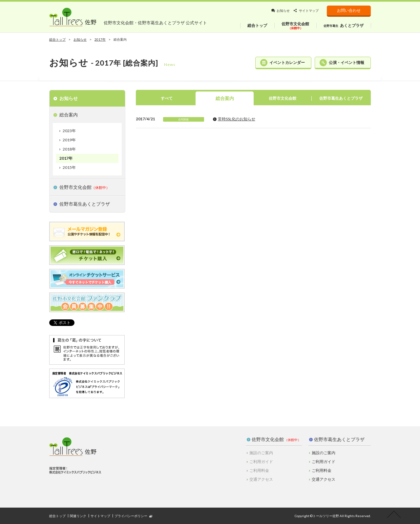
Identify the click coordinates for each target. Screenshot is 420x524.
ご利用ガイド (324, 462)
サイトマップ (309, 10)
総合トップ (57, 39)
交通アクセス (324, 479)
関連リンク (78, 516)
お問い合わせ (349, 10)
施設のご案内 (324, 453)
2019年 (69, 140)
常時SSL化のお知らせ (237, 119)
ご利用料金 (322, 470)
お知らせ (283, 10)
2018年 (69, 149)
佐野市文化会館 (268, 439)
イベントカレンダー (287, 62)
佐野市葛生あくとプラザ (339, 439)
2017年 (66, 158)
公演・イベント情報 (346, 62)
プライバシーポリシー (131, 516)
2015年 (69, 167)
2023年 (69, 131)
